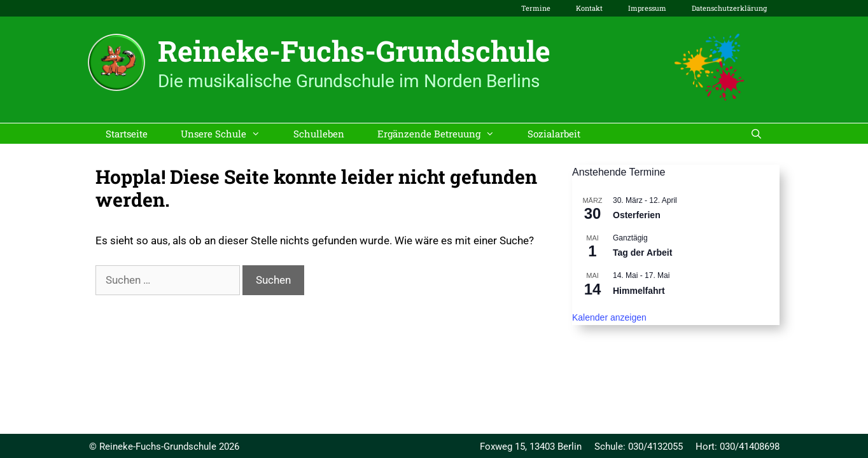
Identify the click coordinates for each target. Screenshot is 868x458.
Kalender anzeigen (609, 317)
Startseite (127, 134)
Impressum (647, 8)
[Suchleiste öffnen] (756, 134)
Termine (536, 8)
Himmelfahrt (639, 291)
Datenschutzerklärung (729, 8)
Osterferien (637, 215)
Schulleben (319, 134)
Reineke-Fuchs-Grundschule (354, 51)
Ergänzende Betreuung (444, 134)
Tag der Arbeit (642, 253)
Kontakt (589, 8)
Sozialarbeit (554, 134)
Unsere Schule (229, 134)
